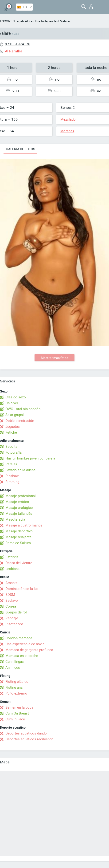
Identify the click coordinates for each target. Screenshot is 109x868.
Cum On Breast (17, 713)
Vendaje (12, 618)
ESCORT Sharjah (12, 21)
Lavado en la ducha (20, 470)
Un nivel (12, 403)
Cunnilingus (15, 662)
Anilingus (13, 668)
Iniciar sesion (91, 7)
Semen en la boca (19, 707)
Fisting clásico (17, 682)
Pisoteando (14, 624)
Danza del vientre (19, 563)
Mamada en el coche (22, 656)
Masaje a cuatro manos (24, 525)
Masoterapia (15, 519)
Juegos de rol (16, 612)
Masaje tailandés (19, 514)
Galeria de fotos (20, 149)
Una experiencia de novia (25, 644)
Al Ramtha (33, 21)
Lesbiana (12, 569)
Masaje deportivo (19, 531)
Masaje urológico (19, 508)
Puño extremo (16, 693)
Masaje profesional (21, 496)
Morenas (67, 131)
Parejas (11, 464)
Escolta (11, 447)
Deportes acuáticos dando (26, 733)
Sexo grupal (15, 415)
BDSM (10, 595)
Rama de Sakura (18, 543)
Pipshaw (12, 476)
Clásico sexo (16, 397)
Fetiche (11, 432)
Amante (12, 583)
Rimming (12, 482)
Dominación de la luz (22, 589)
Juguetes (13, 427)
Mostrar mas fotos (54, 358)
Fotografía (14, 452)
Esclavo (12, 601)
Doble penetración (20, 421)
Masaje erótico (17, 502)
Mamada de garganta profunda (29, 650)
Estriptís (12, 557)
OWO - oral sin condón (23, 409)
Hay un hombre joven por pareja (30, 458)
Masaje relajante (18, 537)
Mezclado (68, 119)
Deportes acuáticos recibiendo (29, 739)
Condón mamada (19, 638)
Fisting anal (14, 687)
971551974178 (18, 44)
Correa (11, 606)
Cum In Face (15, 719)
